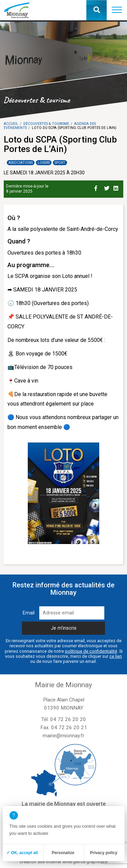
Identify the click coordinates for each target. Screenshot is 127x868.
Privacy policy (104, 853)
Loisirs (44, 163)
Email (29, 613)
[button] (117, 10)
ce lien (116, 656)
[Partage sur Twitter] (107, 187)
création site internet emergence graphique (63, 862)
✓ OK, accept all (22, 853)
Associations (21, 163)
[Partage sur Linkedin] (117, 187)
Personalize (63, 853)
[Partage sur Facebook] (98, 187)
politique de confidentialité (91, 651)
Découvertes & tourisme (46, 124)
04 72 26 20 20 (68, 719)
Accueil (11, 124)
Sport (60, 163)
